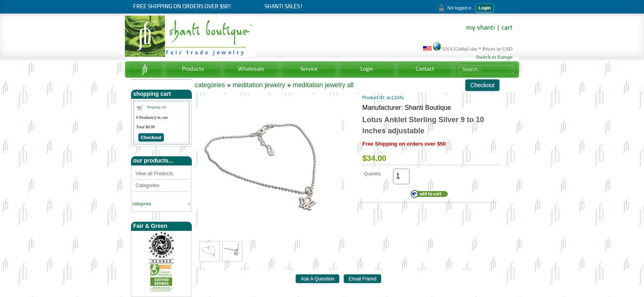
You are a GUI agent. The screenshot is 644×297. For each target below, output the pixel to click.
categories (142, 204)
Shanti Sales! (284, 7)
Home (144, 70)
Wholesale (251, 69)
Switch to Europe (494, 57)
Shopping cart (157, 107)
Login (485, 8)
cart (507, 28)
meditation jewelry (259, 85)
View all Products (154, 174)
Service (309, 69)
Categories (147, 186)
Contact (425, 69)
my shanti (481, 28)
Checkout (151, 137)
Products (193, 69)
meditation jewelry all (323, 85)
